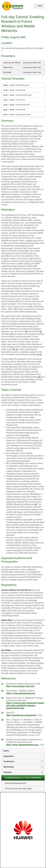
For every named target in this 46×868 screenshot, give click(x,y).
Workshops (20, 767)
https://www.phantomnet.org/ (21, 693)
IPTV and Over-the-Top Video (18, 789)
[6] (2, 740)
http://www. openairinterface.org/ (23, 745)
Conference (20, 761)
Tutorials (20, 772)
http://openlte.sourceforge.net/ (21, 715)
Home (6, 751)
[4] (2, 713)
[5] (2, 720)
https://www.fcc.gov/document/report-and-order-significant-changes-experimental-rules (25, 706)
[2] (2, 691)
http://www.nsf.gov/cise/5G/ (20, 686)
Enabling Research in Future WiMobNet (23, 778)
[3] (2, 698)
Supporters (9, 756)
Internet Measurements (16, 783)
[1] (2, 684)
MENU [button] (40, 6)
